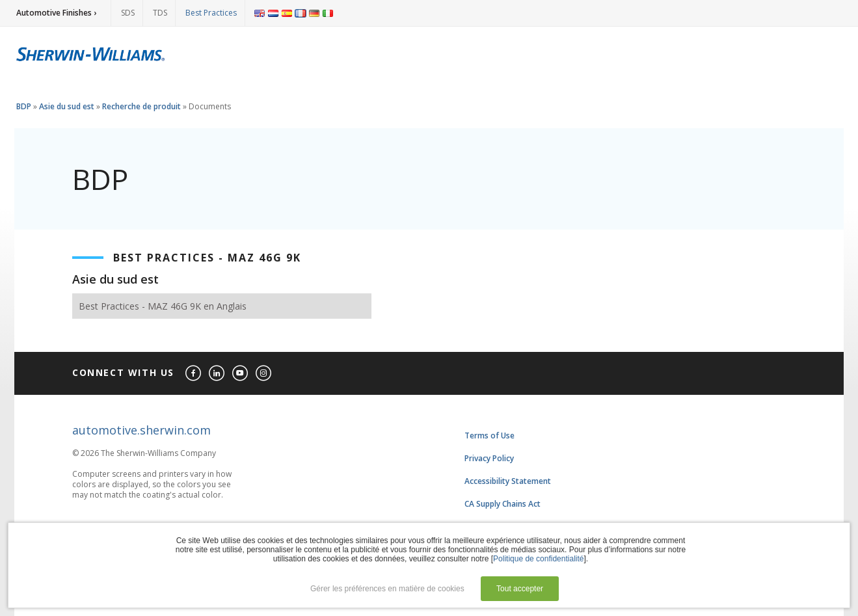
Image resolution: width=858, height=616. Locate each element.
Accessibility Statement (508, 481)
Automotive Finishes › (56, 13)
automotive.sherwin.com (141, 430)
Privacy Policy (489, 458)
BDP (24, 106)
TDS (160, 13)
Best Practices (211, 13)
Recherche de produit (141, 106)
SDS (128, 13)
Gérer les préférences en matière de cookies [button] (387, 589)
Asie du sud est (67, 106)
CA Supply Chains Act (503, 504)
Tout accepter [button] (520, 589)
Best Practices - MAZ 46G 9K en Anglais (163, 306)
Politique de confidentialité (538, 559)
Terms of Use (489, 435)
